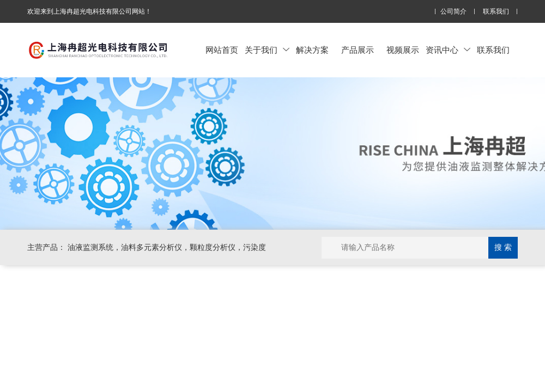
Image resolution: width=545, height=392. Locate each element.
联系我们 (496, 12)
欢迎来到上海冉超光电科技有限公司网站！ (89, 11)
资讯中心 (448, 50)
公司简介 (453, 12)
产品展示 (358, 50)
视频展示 (403, 50)
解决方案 (312, 50)
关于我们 (267, 50)
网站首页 (222, 50)
